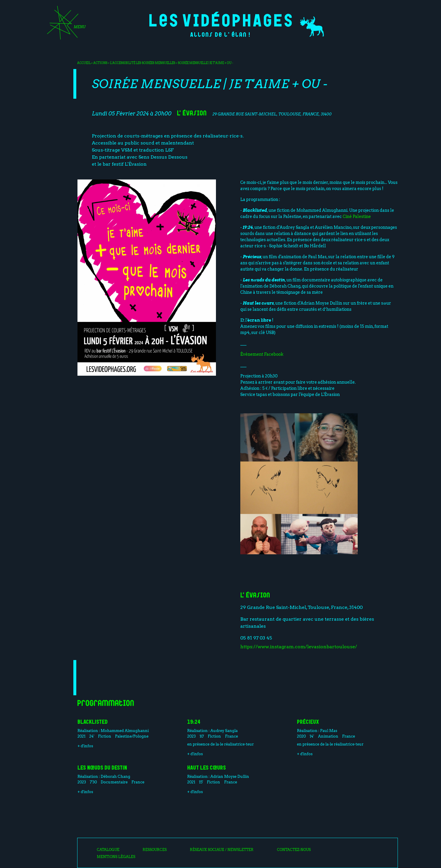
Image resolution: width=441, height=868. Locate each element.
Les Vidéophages (220, 19)
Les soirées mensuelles (156, 63)
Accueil (84, 63)
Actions (100, 63)
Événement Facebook (262, 354)
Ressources (155, 850)
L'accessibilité (123, 63)
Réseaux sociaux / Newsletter (222, 850)
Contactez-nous (294, 850)
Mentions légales (116, 857)
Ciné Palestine (357, 216)
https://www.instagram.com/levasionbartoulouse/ (299, 647)
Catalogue (108, 850)
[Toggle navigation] (64, 25)
